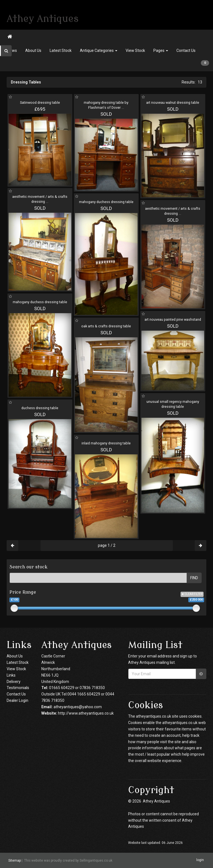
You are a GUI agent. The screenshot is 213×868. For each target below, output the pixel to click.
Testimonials (18, 688)
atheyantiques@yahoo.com (78, 707)
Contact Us (186, 50)
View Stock (135, 50)
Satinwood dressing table (40, 103)
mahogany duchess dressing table (106, 202)
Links (11, 675)
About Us (33, 50)
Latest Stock (61, 50)
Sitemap (15, 861)
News (12, 50)
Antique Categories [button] (99, 50)
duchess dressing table (40, 408)
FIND (194, 578)
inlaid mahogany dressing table (106, 443)
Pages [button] (161, 50)
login (200, 860)
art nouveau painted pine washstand (173, 319)
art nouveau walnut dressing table (173, 103)
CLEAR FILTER (192, 594)
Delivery (14, 682)
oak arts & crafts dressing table (106, 326)
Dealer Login (17, 700)
